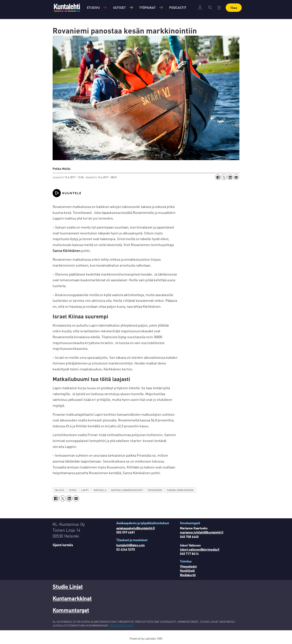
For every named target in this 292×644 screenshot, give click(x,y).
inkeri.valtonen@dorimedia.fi (200, 549)
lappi (85, 490)
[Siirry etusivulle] (67, 8)
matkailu (100, 490)
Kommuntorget (71, 610)
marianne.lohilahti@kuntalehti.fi (202, 532)
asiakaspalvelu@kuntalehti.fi (136, 528)
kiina (73, 490)
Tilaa (234, 8)
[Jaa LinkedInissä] (230, 177)
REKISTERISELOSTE (121, 625)
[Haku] (210, 8)
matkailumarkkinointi (127, 490)
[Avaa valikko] (219, 8)
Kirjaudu (200, 8)
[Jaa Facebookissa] (218, 177)
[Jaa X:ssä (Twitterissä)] (224, 177)
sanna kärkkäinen (180, 490)
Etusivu (93, 7)
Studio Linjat (68, 586)
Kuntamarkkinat (72, 598)
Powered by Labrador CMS (146, 638)
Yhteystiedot (188, 566)
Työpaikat (147, 7)
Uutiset (119, 7)
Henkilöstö (187, 571)
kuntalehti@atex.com (130, 545)
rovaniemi (155, 490)
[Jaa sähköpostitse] (236, 177)
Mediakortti (188, 575)
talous (59, 490)
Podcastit (178, 7)
